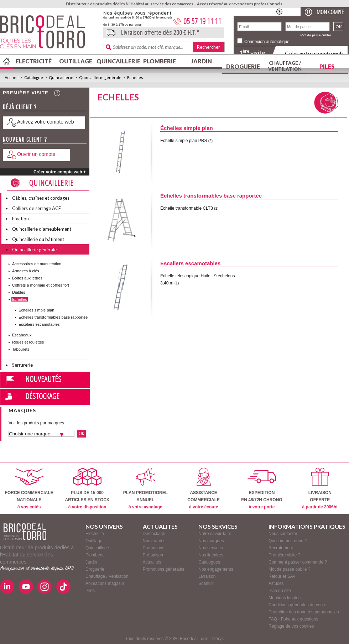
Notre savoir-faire (215, 534)
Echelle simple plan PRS (184, 141)
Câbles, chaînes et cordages (41, 198)
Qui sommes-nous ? (288, 541)
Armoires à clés (26, 271)
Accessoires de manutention (37, 264)
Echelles (135, 77)
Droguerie (243, 66)
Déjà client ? (20, 107)
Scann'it (206, 583)
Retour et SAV (282, 576)
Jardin (201, 61)
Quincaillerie (118, 61)
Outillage (76, 61)
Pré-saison (153, 555)
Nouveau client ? (25, 139)
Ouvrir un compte (36, 154)
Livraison (207, 576)
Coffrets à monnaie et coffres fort (41, 285)
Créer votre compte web (314, 53)
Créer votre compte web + (60, 172)
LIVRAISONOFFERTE (320, 489)
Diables (19, 292)
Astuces (276, 583)
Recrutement (281, 548)
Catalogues (209, 562)
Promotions (154, 548)
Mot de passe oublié (316, 35)
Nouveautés (43, 379)
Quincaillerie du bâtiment (38, 239)
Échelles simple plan (36, 310)
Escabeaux (22, 335)
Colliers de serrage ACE (37, 208)
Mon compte (330, 12)
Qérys (218, 639)
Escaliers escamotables (39, 324)
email (139, 25)
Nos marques (211, 541)
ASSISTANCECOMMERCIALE (204, 489)
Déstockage (42, 396)
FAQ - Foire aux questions (293, 619)
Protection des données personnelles (304, 612)
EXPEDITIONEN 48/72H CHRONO (262, 489)
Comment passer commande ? (298, 562)
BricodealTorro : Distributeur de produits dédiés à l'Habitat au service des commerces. (49, 34)
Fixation (20, 219)
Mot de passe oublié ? (289, 569)
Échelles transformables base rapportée (53, 317)
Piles (327, 66)
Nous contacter (283, 534)
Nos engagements (216, 569)
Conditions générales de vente (297, 605)
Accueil (12, 77)
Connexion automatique (267, 42)
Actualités (152, 562)
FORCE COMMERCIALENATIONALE (29, 489)
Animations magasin (105, 583)
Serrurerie (22, 365)
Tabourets (21, 349)
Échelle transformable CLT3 (187, 208)
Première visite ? (284, 555)
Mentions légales (285, 598)
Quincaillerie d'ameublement (42, 229)
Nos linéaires (211, 555)
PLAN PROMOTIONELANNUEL (145, 489)
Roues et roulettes (28, 342)
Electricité (34, 61)
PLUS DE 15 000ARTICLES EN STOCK (87, 489)
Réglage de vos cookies (291, 626)
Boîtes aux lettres (27, 278)
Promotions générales (164, 569)
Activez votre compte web (46, 122)
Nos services (211, 548)
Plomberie (160, 61)
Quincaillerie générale (100, 77)
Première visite (26, 93)
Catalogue (34, 77)
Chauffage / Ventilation (285, 66)
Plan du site (280, 591)
